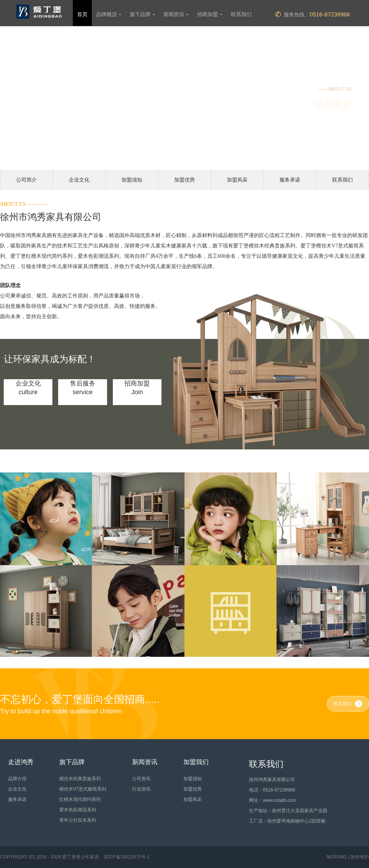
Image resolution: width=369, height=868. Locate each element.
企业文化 (79, 180)
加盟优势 (184, 180)
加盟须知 (132, 180)
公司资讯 (141, 779)
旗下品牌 (72, 762)
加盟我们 (196, 762)
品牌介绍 (17, 779)
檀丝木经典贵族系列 (80, 779)
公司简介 (26, 180)
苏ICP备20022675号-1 (127, 857)
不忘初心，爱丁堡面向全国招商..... (80, 705)
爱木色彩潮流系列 (78, 810)
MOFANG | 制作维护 (348, 857)
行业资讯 (141, 789)
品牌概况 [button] (109, 14)
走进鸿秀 (21, 762)
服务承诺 (290, 180)
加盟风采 (237, 180)
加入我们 (348, 704)
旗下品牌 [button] (142, 14)
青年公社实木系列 (78, 820)
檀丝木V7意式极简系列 (83, 789)
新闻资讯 (145, 762)
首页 (82, 14)
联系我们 (241, 14)
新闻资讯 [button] (176, 14)
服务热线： (313, 14)
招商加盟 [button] (210, 14)
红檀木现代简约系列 (80, 799)
